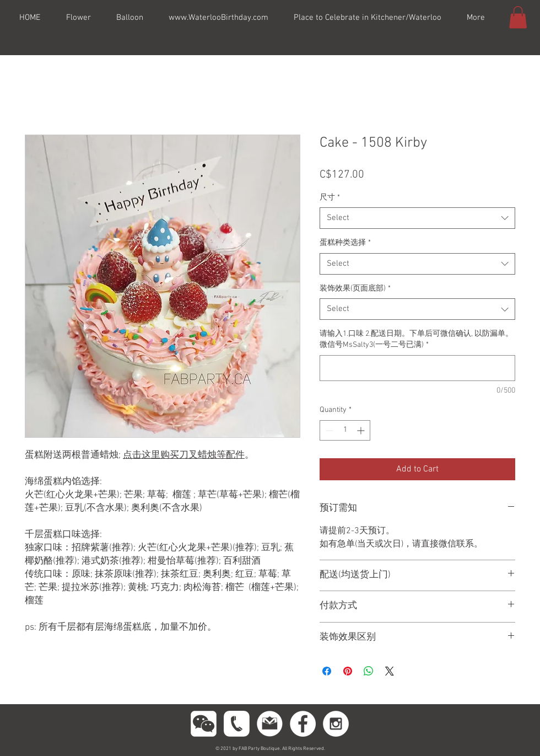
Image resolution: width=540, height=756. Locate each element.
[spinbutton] (345, 430)
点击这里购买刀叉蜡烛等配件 (184, 455)
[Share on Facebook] (327, 671)
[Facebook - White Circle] (303, 724)
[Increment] (362, 430)
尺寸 (330, 198)
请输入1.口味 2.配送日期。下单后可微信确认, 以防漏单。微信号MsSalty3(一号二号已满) (416, 339)
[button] (518, 17)
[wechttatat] (204, 724)
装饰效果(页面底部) (355, 289)
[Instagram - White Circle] (336, 724)
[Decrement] (328, 430)
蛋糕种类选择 (345, 243)
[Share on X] (390, 671)
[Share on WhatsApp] (369, 671)
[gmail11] (270, 724)
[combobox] (417, 218)
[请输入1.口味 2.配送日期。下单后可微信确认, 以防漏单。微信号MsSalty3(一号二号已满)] (417, 368)
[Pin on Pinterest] (348, 671)
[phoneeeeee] (237, 724)
